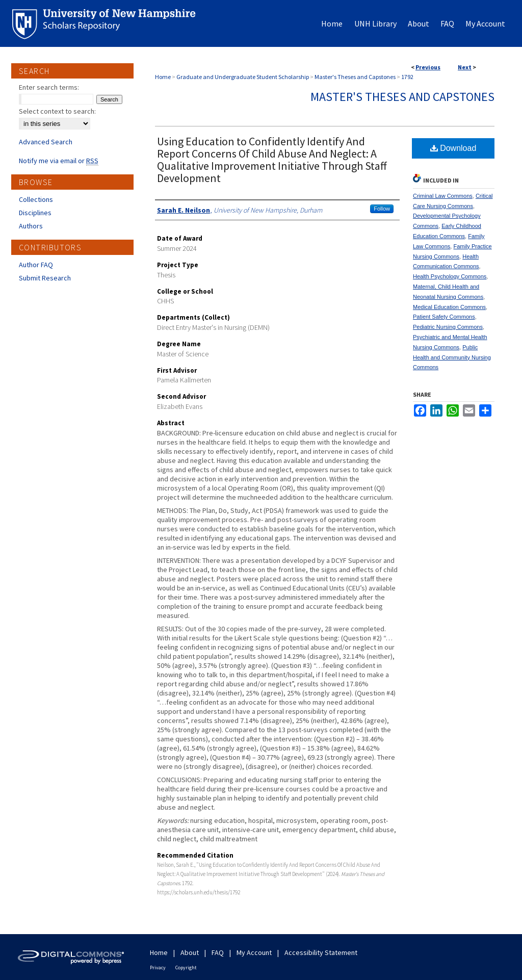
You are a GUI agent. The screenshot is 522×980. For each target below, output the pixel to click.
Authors (31, 226)
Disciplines (35, 213)
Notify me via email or (59, 161)
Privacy (158, 968)
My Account (254, 952)
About (190, 952)
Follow (382, 209)
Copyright (186, 968)
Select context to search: (57, 111)
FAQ (218, 952)
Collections (36, 199)
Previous (428, 67)
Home (163, 77)
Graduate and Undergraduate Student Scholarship (243, 77)
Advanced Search (46, 142)
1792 (407, 77)
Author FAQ (36, 265)
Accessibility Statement (321, 952)
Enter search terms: (49, 87)
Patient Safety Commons (444, 317)
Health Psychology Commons (450, 276)
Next (465, 67)
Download (453, 148)
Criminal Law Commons (443, 196)
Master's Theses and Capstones (355, 77)
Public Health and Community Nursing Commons (452, 357)
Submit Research (45, 278)
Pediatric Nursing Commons (448, 327)
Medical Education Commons (449, 307)
